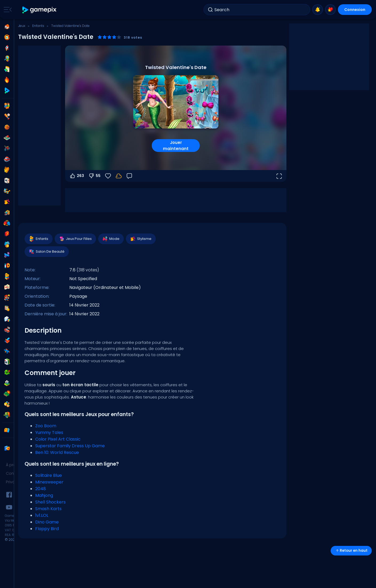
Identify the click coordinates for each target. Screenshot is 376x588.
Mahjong (44, 495)
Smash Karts (48, 509)
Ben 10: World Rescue (57, 452)
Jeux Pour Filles (75, 239)
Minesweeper (49, 482)
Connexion (355, 10)
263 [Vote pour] (77, 176)
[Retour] (129, 176)
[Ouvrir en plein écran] (279, 176)
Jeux (22, 26)
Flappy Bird (47, 529)
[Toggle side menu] (7, 10)
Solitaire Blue (49, 475)
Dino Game (47, 522)
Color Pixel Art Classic (58, 439)
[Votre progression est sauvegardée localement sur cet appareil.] (119, 176)
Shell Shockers (50, 502)
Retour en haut (351, 551)
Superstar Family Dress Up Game (70, 446)
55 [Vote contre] (94, 176)
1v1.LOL (42, 515)
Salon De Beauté (46, 252)
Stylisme (141, 239)
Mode (111, 239)
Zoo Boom (46, 426)
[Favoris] (108, 176)
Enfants (38, 26)
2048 (41, 489)
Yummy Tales (49, 432)
